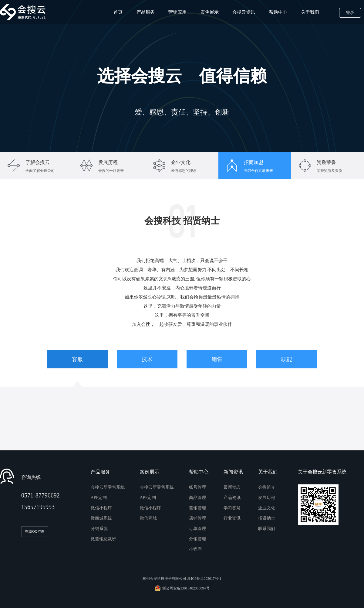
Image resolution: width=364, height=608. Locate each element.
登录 (350, 13)
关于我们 (310, 15)
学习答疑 (232, 508)
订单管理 (197, 529)
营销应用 (177, 12)
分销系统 (99, 529)
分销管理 (197, 539)
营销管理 (197, 508)
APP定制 (99, 498)
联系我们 (267, 529)
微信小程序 (101, 508)
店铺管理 (197, 518)
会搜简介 (267, 487)
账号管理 (197, 487)
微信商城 (148, 518)
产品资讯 (232, 498)
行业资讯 (232, 518)
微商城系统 (101, 518)
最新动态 (232, 487)
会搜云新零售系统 (108, 487)
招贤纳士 (267, 518)
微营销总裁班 (103, 539)
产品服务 (146, 12)
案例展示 (210, 12)
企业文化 (267, 508)
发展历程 (267, 498)
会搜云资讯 (244, 12)
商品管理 (197, 498)
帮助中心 (278, 12)
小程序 (195, 549)
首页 (118, 12)
